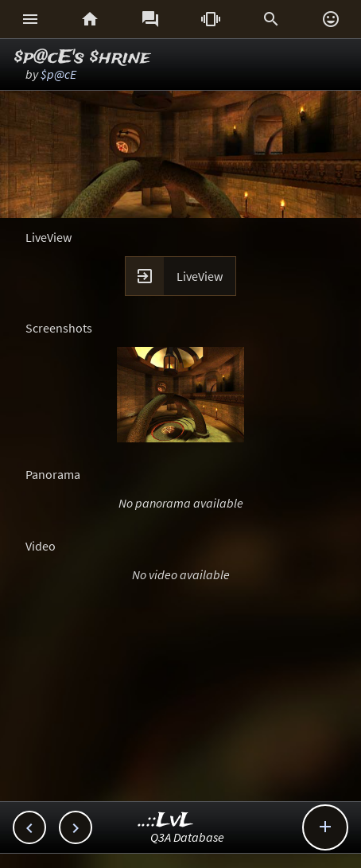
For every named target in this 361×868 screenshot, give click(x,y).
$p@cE (58, 74)
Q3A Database (187, 837)
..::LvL (166, 821)
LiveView (200, 276)
